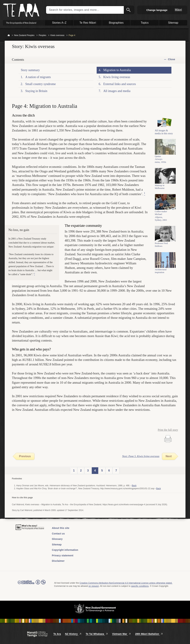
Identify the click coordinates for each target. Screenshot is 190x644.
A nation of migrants (38, 77)
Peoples (43, 35)
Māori (178, 10)
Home (9, 35)
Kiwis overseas (57, 35)
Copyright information (65, 550)
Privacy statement (63, 555)
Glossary (57, 539)
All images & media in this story (164, 134)
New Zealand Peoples (24, 35)
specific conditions (140, 586)
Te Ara (57, 634)
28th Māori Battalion (149, 634)
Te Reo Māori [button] (88, 23)
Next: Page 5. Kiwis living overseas (141, 456)
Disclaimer (58, 561)
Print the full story (168, 430)
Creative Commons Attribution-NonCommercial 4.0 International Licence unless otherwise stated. (126, 583)
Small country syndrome (40, 84)
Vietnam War (122, 634)
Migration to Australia (117, 70)
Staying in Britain (36, 91)
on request (94, 586)
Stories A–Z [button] (59, 23)
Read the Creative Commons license (32, 585)
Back (134, 486)
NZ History (73, 634)
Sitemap (57, 545)
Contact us (58, 534)
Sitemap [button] (173, 23)
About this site (61, 528)
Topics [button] (145, 23)
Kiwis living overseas (117, 77)
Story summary (30, 70)
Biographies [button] (116, 23)
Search (129, 10)
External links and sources (120, 84)
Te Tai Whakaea (97, 634)
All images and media (117, 91)
